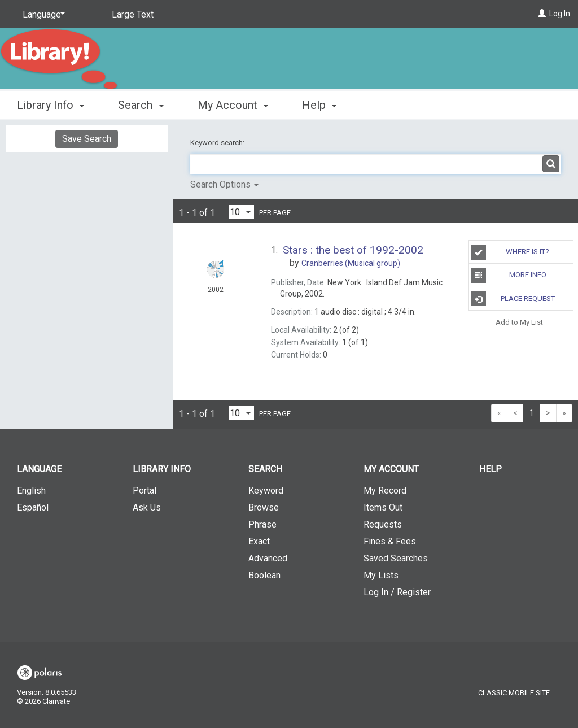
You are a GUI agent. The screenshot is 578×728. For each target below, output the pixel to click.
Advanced (268, 558)
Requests (383, 524)
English (31, 491)
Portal (144, 491)
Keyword (266, 491)
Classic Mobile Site (514, 693)
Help (491, 469)
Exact (259, 541)
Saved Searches (396, 558)
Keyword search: (218, 143)
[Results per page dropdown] (242, 212)
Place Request (513, 299)
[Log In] (542, 14)
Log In (560, 14)
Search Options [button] (224, 184)
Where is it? (510, 252)
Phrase (262, 524)
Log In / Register (397, 592)
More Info (509, 276)
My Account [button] (233, 105)
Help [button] (319, 105)
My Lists (381, 575)
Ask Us (147, 507)
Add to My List (519, 322)
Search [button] (141, 105)
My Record (385, 491)
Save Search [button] (87, 139)
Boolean (264, 575)
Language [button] (39, 469)
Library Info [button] (51, 105)
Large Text (133, 14)
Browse (264, 507)
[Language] (42, 15)
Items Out (383, 507)
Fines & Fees (390, 541)
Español (33, 507)
